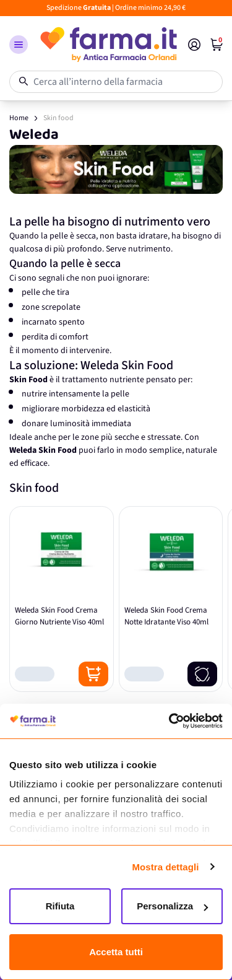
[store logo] (108, 45)
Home (19, 118)
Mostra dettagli (165, 867)
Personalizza (172, 906)
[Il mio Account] (194, 45)
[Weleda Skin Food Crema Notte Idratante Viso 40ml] (171, 599)
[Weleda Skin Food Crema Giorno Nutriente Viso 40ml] (62, 599)
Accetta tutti (116, 952)
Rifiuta (60, 906)
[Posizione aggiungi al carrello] (93, 674)
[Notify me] (202, 674)
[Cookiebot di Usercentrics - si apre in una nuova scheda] (169, 721)
